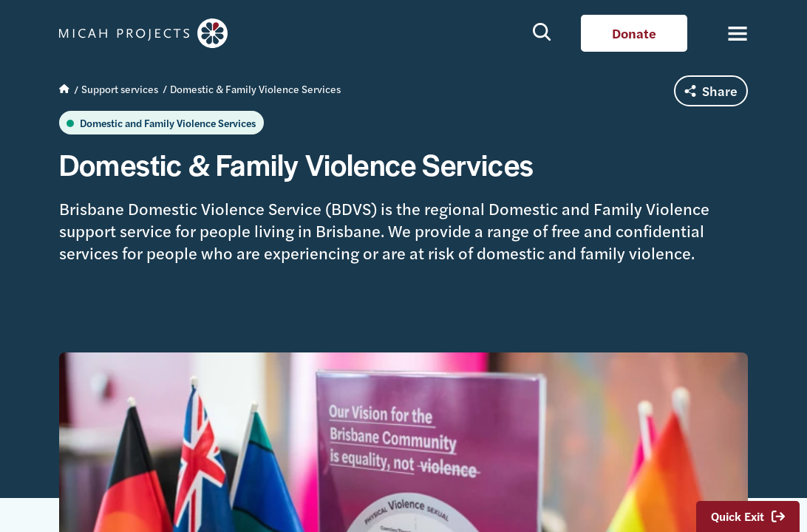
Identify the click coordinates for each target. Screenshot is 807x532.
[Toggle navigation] (729, 33)
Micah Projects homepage (148, 34)
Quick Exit (748, 516)
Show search (542, 31)
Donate (634, 33)
